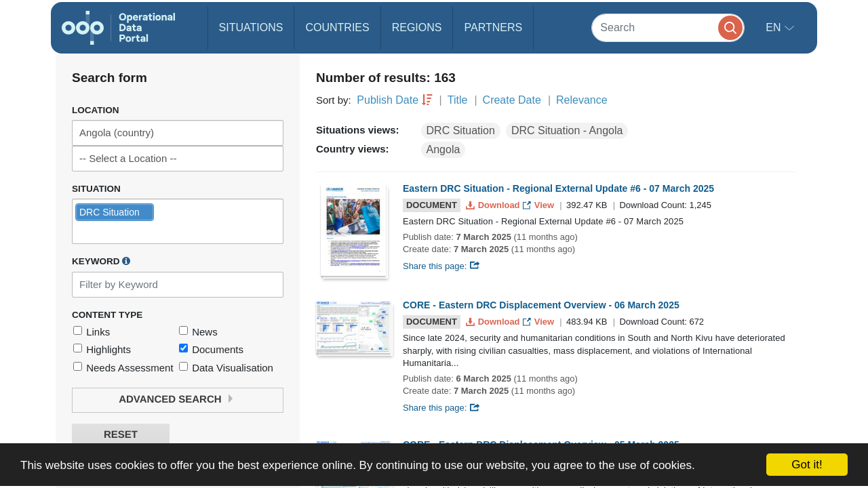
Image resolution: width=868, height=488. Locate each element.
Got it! (807, 465)
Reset (121, 435)
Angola (443, 149)
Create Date (512, 100)
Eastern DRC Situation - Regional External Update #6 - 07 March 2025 (558, 188)
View (539, 205)
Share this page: (441, 266)
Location (96, 110)
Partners (493, 27)
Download (494, 205)
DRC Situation (461, 130)
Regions (417, 27)
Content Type (107, 315)
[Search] (668, 27)
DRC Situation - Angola (567, 130)
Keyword (101, 261)
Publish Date (388, 100)
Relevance (582, 100)
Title (458, 100)
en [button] (775, 27)
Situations (251, 27)
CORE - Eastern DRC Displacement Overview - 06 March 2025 (541, 305)
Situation (96, 189)
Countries (337, 27)
